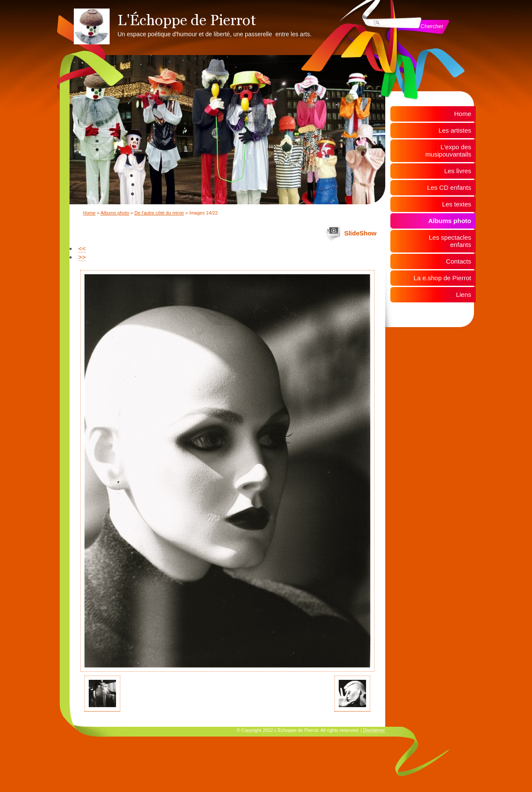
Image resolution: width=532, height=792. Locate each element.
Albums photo (115, 213)
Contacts (458, 261)
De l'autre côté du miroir (159, 213)
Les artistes (455, 130)
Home (89, 213)
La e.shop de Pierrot (442, 278)
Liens (464, 294)
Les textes (456, 204)
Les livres (458, 171)
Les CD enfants (449, 187)
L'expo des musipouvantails (448, 151)
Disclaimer (374, 730)
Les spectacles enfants (450, 241)
